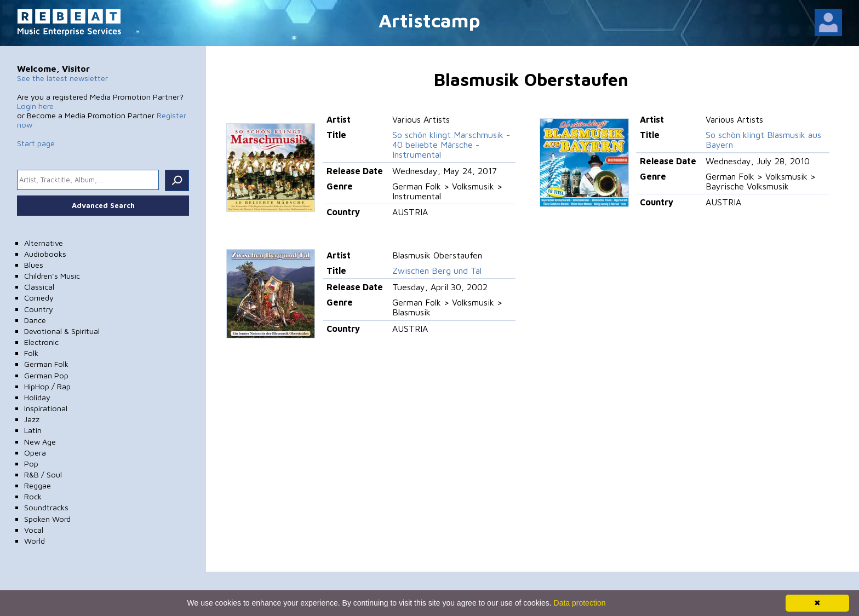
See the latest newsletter (62, 78)
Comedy (39, 298)
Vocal (34, 530)
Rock (33, 496)
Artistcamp (429, 20)
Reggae (38, 485)
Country (39, 309)
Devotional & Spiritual (62, 331)
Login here (35, 106)
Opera (35, 453)
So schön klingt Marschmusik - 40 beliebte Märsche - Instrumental (451, 145)
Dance (35, 320)
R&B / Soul (43, 474)
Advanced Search (103, 205)
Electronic (41, 342)
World (35, 541)
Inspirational (46, 408)
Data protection (580, 603)
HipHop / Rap (47, 386)
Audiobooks (45, 254)
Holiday (37, 397)
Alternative (44, 243)
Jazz (32, 419)
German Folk (46, 364)
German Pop (46, 375)
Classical (39, 287)
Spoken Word (47, 519)
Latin (33, 430)
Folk (31, 353)
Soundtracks (46, 507)
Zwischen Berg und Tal (437, 270)
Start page (36, 143)
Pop (31, 464)
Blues (34, 265)
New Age (40, 442)
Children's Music (52, 276)
